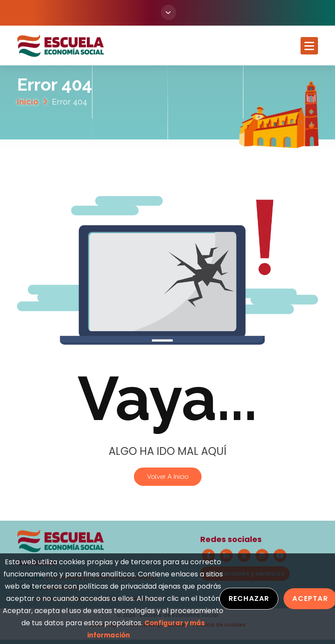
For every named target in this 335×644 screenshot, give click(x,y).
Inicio (28, 102)
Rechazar (249, 598)
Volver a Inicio (168, 476)
